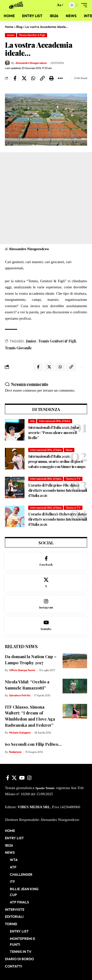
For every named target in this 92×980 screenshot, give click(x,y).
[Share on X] (24, 78)
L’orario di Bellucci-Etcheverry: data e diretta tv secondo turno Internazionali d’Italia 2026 (58, 519)
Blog (19, 27)
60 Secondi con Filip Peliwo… (33, 744)
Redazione (15, 752)
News (69, 450)
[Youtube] (46, 625)
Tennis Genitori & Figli (32, 35)
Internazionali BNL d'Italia (55, 421)
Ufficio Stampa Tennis (22, 670)
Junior (11, 35)
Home (9, 27)
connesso (30, 390)
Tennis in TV (73, 479)
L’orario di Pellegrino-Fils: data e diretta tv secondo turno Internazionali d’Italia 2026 (58, 490)
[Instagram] (46, 604)
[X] (46, 583)
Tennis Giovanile (18, 348)
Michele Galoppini (20, 733)
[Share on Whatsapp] (33, 78)
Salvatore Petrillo (20, 695)
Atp (32, 421)
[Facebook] (46, 561)
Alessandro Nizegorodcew (31, 63)
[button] (51, 5)
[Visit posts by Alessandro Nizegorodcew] (7, 63)
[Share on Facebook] (15, 78)
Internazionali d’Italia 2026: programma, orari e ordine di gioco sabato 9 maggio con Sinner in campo (57, 461)
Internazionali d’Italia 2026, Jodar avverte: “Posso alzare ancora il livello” (54, 433)
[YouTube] (22, 778)
